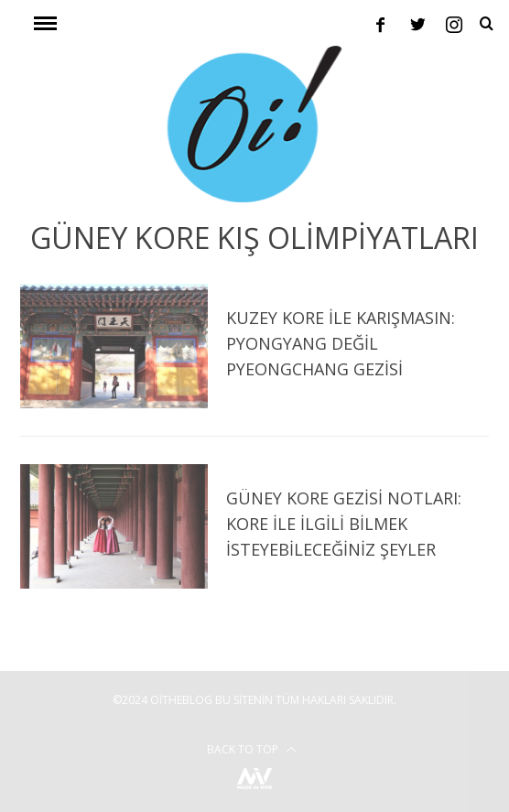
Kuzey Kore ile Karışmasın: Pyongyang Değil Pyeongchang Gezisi (341, 343)
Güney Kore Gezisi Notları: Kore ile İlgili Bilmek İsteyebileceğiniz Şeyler (344, 524)
